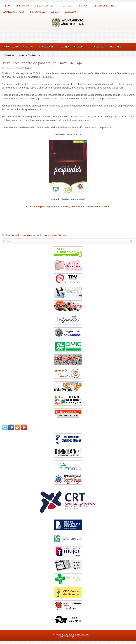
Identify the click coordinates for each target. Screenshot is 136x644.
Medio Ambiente (30, 55)
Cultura (28, 47)
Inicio (6, 6)
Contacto (70, 12)
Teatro (47, 235)
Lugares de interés (14, 12)
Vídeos (55, 12)
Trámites (66, 6)
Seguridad (98, 47)
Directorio (22, 6)
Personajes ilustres (104, 6)
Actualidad (10, 47)
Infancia (8, 55)
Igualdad (80, 47)
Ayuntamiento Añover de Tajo (73, 635)
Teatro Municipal (59, 235)
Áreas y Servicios (45, 6)
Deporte (115, 47)
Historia (82, 6)
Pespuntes (38, 235)
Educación (46, 47)
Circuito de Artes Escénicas (18, 235)
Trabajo (63, 47)
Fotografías (38, 12)
